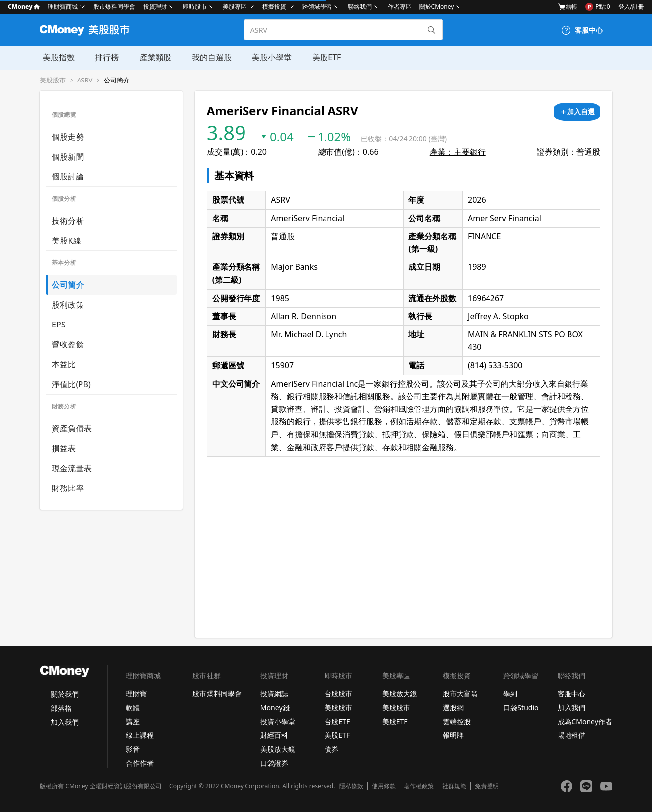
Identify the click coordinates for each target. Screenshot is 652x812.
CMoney (24, 7)
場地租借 (571, 735)
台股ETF (337, 721)
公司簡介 (117, 80)
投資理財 (155, 7)
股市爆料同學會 (114, 7)
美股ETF (321, 57)
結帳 (568, 7)
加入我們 (65, 722)
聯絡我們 (360, 7)
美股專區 (235, 7)
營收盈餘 (68, 344)
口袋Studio (521, 707)
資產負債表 (72, 428)
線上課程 (140, 735)
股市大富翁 (460, 693)
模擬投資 (274, 7)
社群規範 (454, 786)
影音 (133, 749)
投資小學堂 (278, 721)
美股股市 (53, 80)
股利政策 (68, 305)
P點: (598, 7)
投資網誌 (274, 693)
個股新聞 (68, 157)
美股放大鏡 (278, 749)
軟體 (133, 707)
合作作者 (140, 763)
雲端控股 (457, 721)
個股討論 (68, 176)
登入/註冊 (631, 7)
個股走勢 (68, 137)
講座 (133, 721)
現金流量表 (72, 468)
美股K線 (66, 241)
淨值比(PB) (71, 384)
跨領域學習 (317, 7)
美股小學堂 (266, 57)
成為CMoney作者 (585, 721)
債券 (331, 749)
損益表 (64, 448)
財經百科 (274, 735)
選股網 (453, 707)
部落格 (61, 708)
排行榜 (103, 57)
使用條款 (384, 786)
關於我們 (65, 694)
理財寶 (136, 693)
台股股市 (338, 693)
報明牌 (453, 735)
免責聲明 (487, 786)
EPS (59, 325)
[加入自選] (577, 112)
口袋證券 (274, 763)
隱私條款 (351, 786)
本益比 (64, 364)
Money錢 (275, 707)
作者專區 (400, 7)
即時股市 (195, 7)
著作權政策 (419, 786)
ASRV (85, 80)
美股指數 (56, 57)
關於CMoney (437, 7)
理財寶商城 (63, 7)
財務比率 (68, 488)
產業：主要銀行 (458, 152)
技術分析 (68, 221)
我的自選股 (207, 57)
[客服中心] (582, 30)
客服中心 (571, 693)
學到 (510, 693)
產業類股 (151, 57)
